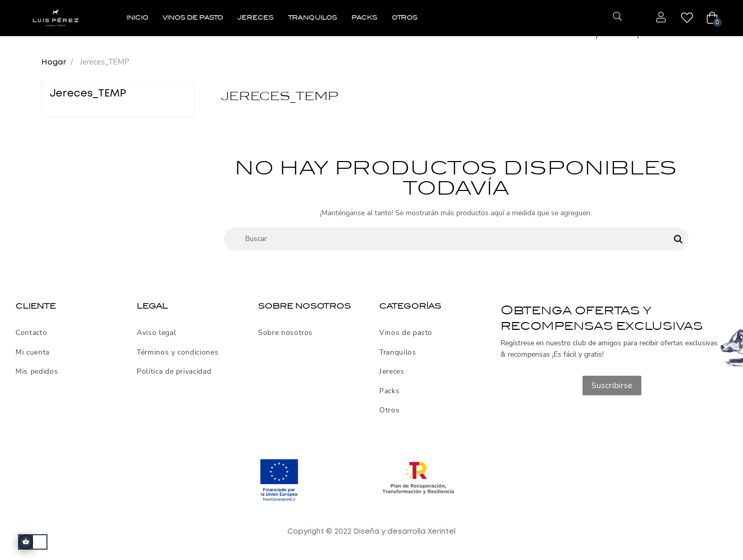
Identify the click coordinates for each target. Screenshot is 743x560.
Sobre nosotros (285, 333)
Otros (389, 410)
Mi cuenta (33, 353)
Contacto (31, 333)
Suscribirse (612, 386)
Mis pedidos (37, 372)
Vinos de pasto (406, 333)
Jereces (392, 372)
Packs (389, 391)
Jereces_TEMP (88, 94)
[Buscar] (456, 239)
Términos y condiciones (177, 353)
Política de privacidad (174, 372)
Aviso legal (156, 333)
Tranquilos (398, 353)
